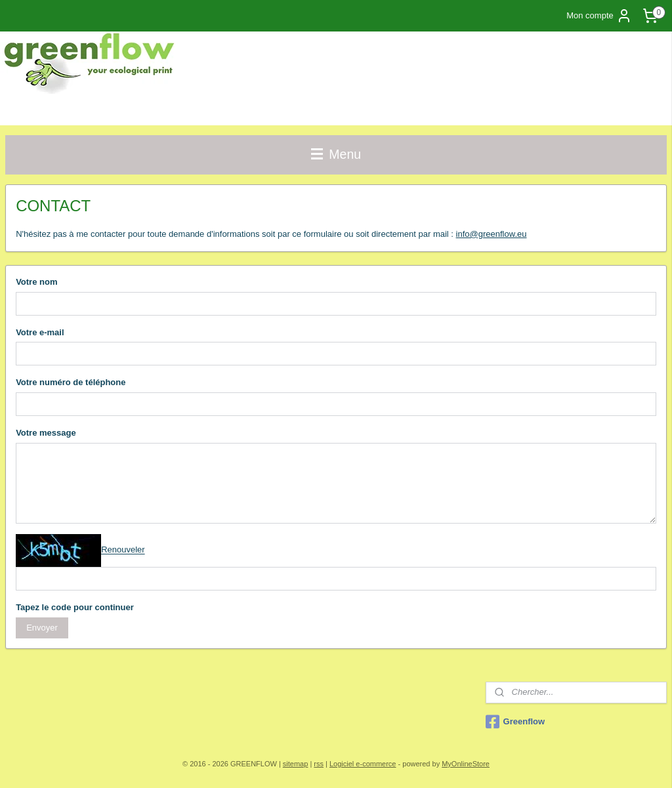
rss (319, 764)
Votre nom (36, 282)
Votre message (46, 433)
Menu (336, 154)
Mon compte (599, 16)
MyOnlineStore (466, 764)
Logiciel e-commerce (363, 764)
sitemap (296, 764)
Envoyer (42, 628)
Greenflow (515, 722)
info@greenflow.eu (492, 234)
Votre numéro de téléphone (71, 382)
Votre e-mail (40, 332)
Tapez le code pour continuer (75, 607)
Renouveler (123, 550)
